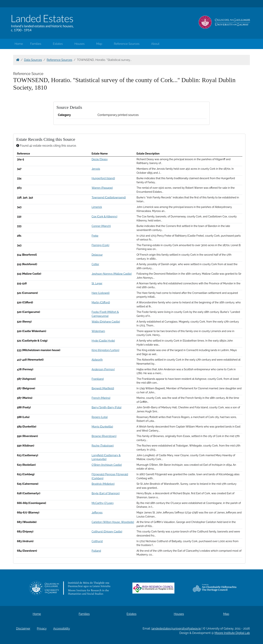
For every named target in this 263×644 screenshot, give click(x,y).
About (155, 44)
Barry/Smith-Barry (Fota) (107, 407)
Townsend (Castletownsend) (109, 197)
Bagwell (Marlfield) (103, 388)
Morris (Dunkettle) (102, 426)
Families (36, 44)
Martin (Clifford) (101, 302)
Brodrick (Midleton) (103, 484)
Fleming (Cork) (101, 245)
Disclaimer (23, 629)
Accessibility (62, 629)
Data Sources (33, 60)
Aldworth (97, 360)
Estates (58, 44)
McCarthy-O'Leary (103, 503)
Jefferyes (97, 512)
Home (19, 44)
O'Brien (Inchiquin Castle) (107, 465)
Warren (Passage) (102, 188)
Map (99, 44)
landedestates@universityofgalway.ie (176, 629)
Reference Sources (127, 44)
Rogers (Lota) (100, 417)
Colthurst (97, 541)
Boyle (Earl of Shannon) (106, 493)
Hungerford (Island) (103, 178)
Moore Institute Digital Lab (232, 633)
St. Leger (97, 283)
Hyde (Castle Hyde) (103, 341)
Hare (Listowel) (101, 293)
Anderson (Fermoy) (103, 369)
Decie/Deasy (100, 159)
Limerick (97, 207)
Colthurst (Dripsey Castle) (107, 531)
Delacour (97, 255)
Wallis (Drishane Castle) (106, 322)
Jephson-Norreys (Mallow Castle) (112, 274)
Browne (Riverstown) (104, 436)
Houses (79, 44)
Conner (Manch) (101, 226)
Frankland (98, 379)
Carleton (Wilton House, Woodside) (113, 522)
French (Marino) (101, 398)
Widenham (98, 331)
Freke (95, 236)
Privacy (42, 629)
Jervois (96, 169)
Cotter (95, 264)
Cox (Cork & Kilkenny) (105, 216)
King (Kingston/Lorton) (106, 350)
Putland (96, 551)
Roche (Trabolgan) (103, 446)
